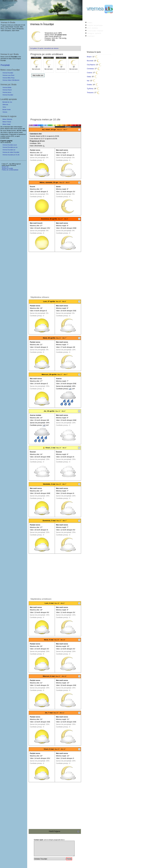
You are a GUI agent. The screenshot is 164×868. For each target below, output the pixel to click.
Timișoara (90, 93)
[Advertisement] (55, 97)
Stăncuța (5, 105)
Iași (88, 81)
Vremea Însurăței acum (10, 145)
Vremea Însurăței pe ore (10, 147)
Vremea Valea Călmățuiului (11, 80)
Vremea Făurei (7, 90)
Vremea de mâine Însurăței (11, 152)
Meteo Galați (6, 124)
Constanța (90, 69)
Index (90, 23)
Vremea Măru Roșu (9, 78)
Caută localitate (95, 25)
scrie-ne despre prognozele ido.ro (49, 840)
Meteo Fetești (7, 122)
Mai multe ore (38, 75)
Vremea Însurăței (8, 73)
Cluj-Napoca (91, 65)
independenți (4, 134)
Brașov (89, 57)
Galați (89, 77)
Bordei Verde (7, 110)
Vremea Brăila (7, 87)
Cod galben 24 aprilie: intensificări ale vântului (44, 48)
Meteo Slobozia (7, 119)
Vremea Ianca (7, 92)
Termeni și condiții (7, 168)
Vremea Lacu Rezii (8, 75)
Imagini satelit (94, 33)
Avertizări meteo (95, 31)
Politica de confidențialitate (10, 170)
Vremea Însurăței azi (9, 150)
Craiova (89, 73)
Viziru (4, 107)
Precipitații (5, 65)
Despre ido (5, 167)
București (90, 61)
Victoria (5, 112)
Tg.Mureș (90, 89)
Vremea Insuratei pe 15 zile (11, 155)
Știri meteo (93, 28)
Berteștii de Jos (7, 102)
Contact (91, 36)
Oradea (89, 85)
